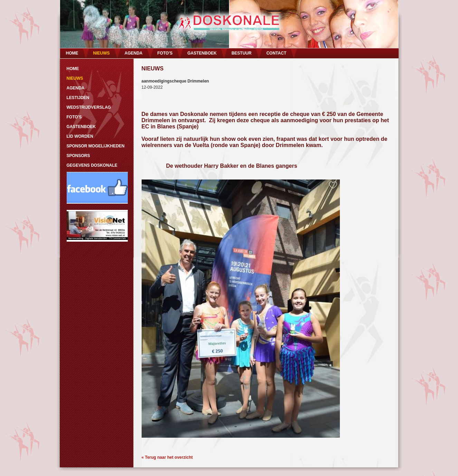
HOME (72, 53)
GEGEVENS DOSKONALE (92, 165)
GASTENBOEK (202, 53)
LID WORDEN (80, 136)
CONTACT (276, 53)
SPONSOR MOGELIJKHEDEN (96, 146)
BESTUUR (241, 53)
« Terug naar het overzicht (167, 457)
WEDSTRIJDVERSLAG (89, 107)
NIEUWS (102, 53)
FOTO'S (165, 53)
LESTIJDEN (78, 98)
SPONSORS (78, 156)
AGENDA (134, 53)
